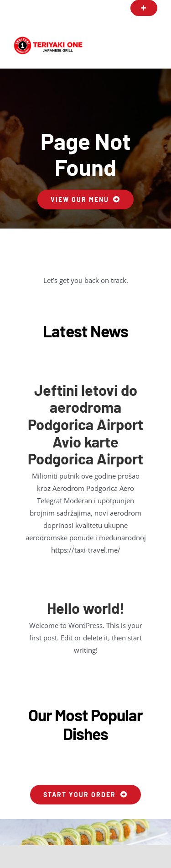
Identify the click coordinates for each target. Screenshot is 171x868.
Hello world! (86, 608)
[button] (144, 8)
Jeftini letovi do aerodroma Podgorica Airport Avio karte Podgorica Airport (85, 424)
